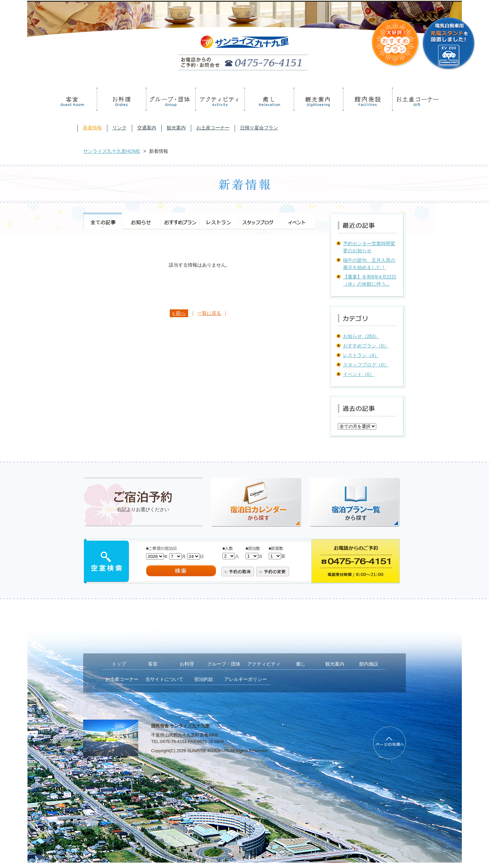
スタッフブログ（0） (366, 365)
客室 (72, 99)
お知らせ (141, 221)
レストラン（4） (361, 355)
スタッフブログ (257, 221)
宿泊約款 (204, 679)
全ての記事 (103, 221)
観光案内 (317, 99)
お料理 (120, 99)
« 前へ (179, 313)
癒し (268, 99)
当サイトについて (164, 679)
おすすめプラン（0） (366, 346)
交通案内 (147, 128)
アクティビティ (219, 99)
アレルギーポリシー (246, 679)
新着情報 (92, 128)
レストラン (219, 221)
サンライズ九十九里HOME (112, 151)
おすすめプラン (180, 221)
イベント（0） (359, 374)
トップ (119, 664)
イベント (296, 221)
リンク (120, 128)
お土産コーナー (416, 99)
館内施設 (367, 99)
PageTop (389, 743)
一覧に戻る (209, 313)
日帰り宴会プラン (259, 128)
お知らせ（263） (361, 336)
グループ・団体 (170, 99)
